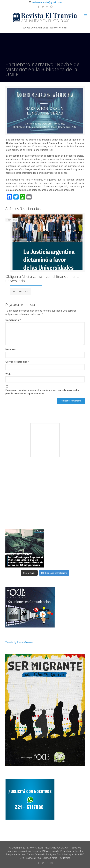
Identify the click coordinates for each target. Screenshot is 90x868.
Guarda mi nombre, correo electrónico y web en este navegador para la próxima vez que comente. (42, 392)
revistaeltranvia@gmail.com (47, 2)
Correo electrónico (17, 362)
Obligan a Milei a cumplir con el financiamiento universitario (42, 278)
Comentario (13, 320)
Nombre (11, 349)
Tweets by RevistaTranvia (19, 642)
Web (8, 374)
